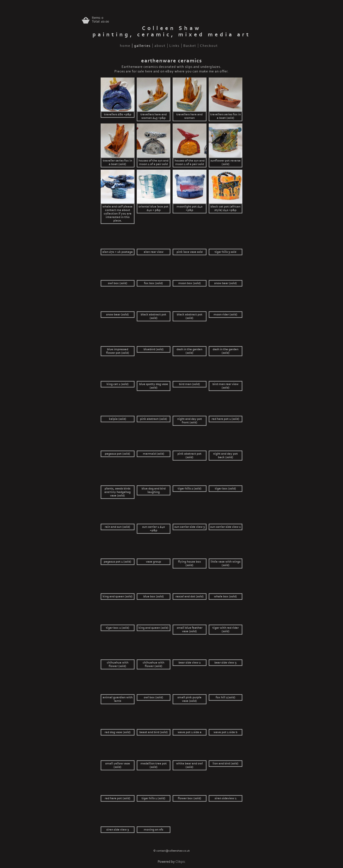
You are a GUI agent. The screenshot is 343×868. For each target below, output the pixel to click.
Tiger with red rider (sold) (226, 630)
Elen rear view (154, 252)
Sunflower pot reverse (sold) (226, 162)
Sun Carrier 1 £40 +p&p (154, 529)
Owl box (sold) (118, 283)
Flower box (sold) (190, 798)
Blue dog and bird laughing (154, 490)
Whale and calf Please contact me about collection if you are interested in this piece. (117, 214)
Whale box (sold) (225, 597)
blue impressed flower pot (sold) (118, 351)
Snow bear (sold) (226, 283)
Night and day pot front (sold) (190, 421)
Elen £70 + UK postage (118, 252)
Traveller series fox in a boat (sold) (117, 162)
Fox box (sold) (153, 283)
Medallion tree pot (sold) (154, 765)
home (125, 46)
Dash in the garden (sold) (189, 351)
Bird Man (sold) (189, 384)
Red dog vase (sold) (118, 732)
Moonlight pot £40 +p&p (190, 208)
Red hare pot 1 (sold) (225, 419)
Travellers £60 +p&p (118, 114)
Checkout (209, 46)
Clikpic (180, 862)
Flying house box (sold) (190, 563)
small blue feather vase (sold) (190, 630)
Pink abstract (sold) (154, 419)
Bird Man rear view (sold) (225, 386)
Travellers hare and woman (189, 116)
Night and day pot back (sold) (225, 456)
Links (174, 46)
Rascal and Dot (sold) (190, 597)
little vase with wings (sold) (226, 563)
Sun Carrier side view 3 (190, 527)
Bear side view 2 (190, 663)
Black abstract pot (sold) (153, 316)
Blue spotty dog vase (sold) (154, 386)
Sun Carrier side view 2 (225, 527)
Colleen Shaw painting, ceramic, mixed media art (172, 32)
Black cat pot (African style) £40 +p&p (225, 208)
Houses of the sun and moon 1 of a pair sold (153, 162)
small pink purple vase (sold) (189, 699)
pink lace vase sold (190, 252)
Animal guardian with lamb (118, 699)
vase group (153, 562)
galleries (142, 46)
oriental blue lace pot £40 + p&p (153, 208)
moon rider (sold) (225, 315)
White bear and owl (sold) (189, 765)
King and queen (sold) (118, 597)
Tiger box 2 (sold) (118, 628)
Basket (190, 46)
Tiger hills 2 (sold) (190, 489)
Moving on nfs (153, 830)
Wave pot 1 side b (225, 732)
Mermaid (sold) (154, 454)
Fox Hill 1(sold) (226, 697)
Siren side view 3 (118, 830)
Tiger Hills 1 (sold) (153, 798)
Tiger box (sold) (225, 489)
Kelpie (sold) (118, 419)
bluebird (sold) (154, 349)
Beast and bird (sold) (154, 732)
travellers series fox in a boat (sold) (226, 116)
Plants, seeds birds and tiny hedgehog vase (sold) (117, 492)
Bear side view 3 (225, 663)
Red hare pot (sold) (118, 798)
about (160, 46)
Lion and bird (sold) (226, 764)
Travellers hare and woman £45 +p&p (154, 116)
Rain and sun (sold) (117, 527)
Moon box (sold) (190, 283)
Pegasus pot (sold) (117, 454)
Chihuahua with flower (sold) (118, 664)
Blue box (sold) (154, 597)
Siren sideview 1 (226, 798)
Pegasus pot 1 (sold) (117, 562)
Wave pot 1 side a (190, 732)
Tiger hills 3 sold (225, 252)
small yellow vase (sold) (118, 765)
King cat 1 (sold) (118, 384)
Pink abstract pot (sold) (189, 456)
